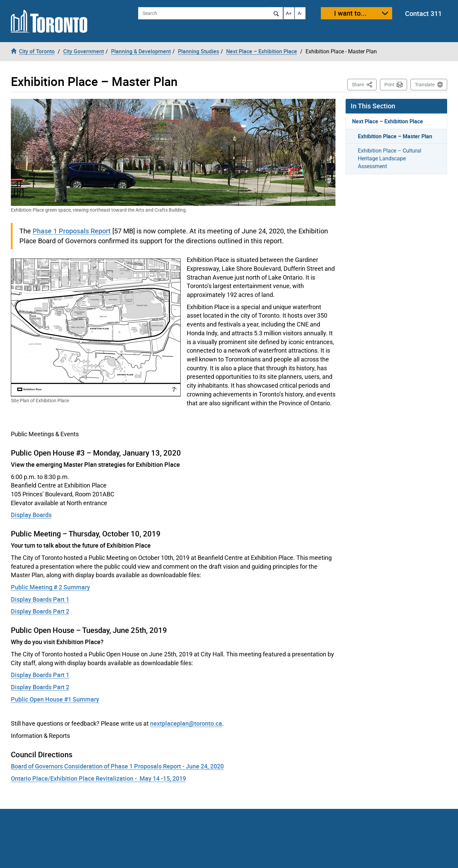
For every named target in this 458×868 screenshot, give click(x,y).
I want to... (350, 13)
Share (364, 84)
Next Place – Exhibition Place (388, 121)
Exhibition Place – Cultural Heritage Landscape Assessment (390, 158)
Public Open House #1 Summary (55, 699)
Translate (425, 85)
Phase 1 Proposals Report (72, 231)
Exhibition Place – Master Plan (395, 136)
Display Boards (31, 515)
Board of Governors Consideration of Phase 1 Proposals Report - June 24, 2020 (117, 766)
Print (389, 85)
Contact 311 (423, 13)
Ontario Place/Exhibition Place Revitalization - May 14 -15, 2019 (98, 778)
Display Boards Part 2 (40, 611)
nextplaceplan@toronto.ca (186, 723)
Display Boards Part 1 (40, 599)
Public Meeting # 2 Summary (50, 587)
